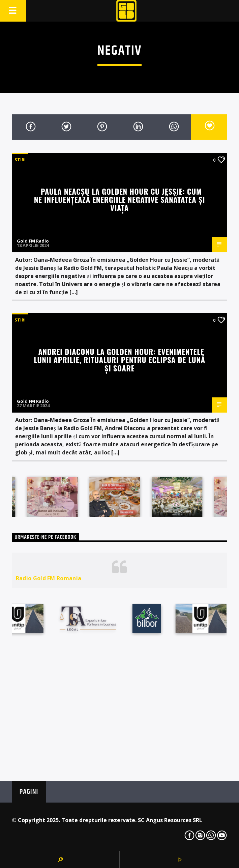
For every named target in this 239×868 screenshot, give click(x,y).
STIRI (20, 160)
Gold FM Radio (33, 241)
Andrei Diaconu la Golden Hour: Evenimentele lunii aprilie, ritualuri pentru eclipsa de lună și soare (119, 360)
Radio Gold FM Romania (49, 578)
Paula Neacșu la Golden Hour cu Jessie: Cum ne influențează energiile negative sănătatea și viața (120, 199)
